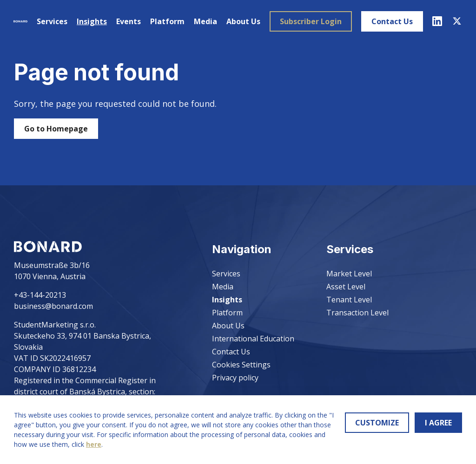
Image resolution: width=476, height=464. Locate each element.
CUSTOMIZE (377, 423)
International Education (253, 339)
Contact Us (392, 21)
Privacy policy (235, 378)
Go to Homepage (56, 129)
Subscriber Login (310, 21)
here (94, 444)
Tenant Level (349, 300)
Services (52, 21)
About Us (243, 21)
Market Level (349, 274)
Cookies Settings (241, 365)
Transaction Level (357, 313)
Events (128, 21)
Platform (167, 21)
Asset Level (346, 287)
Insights (91, 21)
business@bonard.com (53, 306)
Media (205, 21)
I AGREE (438, 423)
